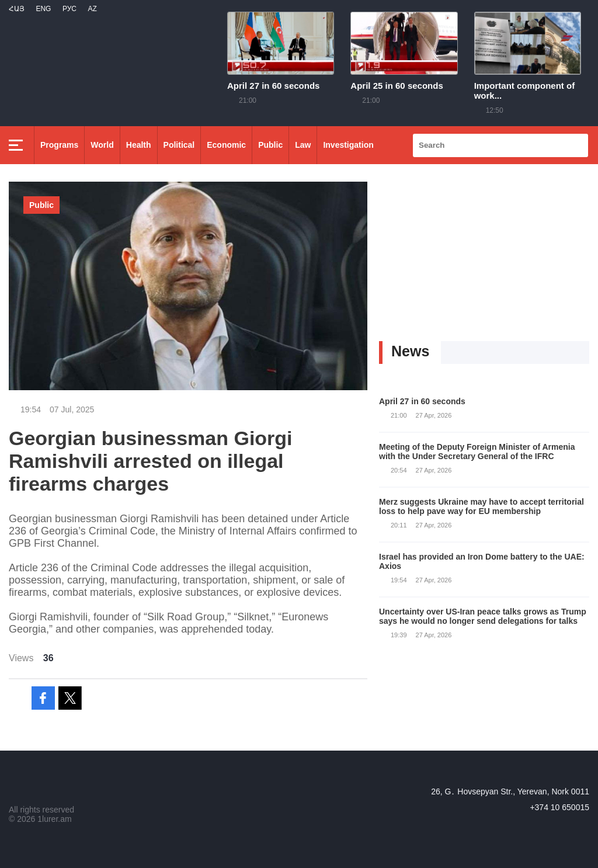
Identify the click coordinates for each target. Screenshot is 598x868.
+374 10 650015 (559, 807)
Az (92, 9)
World (102, 145)
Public (270, 145)
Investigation (348, 145)
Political (179, 145)
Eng (43, 9)
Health (139, 145)
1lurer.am (54, 819)
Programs (59, 145)
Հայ (17, 9)
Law (303, 145)
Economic (226, 145)
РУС (69, 9)
